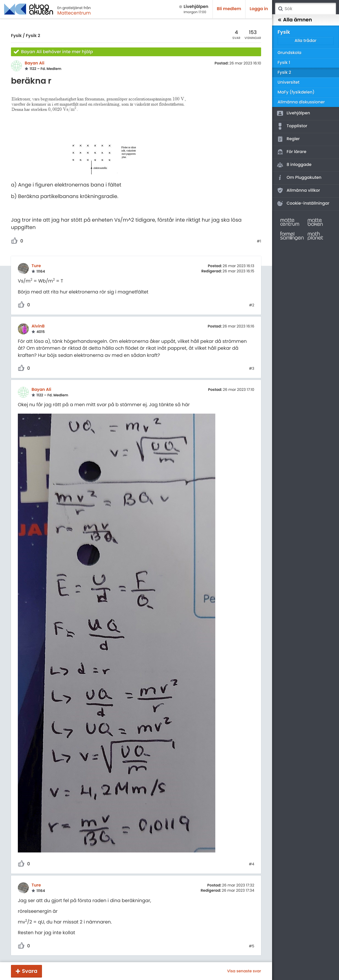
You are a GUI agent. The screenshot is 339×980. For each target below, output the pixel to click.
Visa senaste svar (244, 971)
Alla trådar (306, 41)
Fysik (16, 36)
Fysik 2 (33, 36)
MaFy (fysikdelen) (296, 92)
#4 (252, 864)
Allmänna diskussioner (301, 102)
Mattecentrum (74, 13)
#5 (252, 946)
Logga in (259, 9)
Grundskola (289, 53)
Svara (30, 971)
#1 (259, 241)
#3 (252, 369)
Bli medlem (229, 9)
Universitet (289, 82)
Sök (280, 9)
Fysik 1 (284, 63)
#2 (252, 305)
